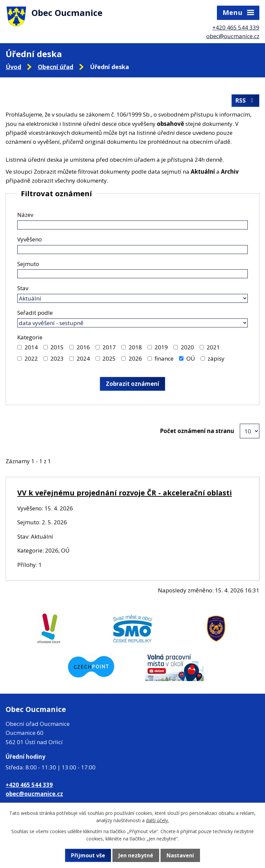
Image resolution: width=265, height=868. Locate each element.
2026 (135, 358)
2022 (31, 358)
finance (164, 358)
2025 (109, 358)
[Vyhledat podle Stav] (132, 298)
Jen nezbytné (136, 855)
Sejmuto (28, 264)
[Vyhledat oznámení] (132, 384)
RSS (245, 100)
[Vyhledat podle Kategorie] (19, 347)
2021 (213, 347)
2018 (135, 347)
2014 (31, 347)
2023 (57, 358)
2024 (83, 358)
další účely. (157, 820)
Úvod (13, 67)
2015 (57, 347)
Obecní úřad (56, 67)
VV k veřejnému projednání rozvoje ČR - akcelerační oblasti (125, 493)
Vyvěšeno (30, 239)
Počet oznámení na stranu (197, 431)
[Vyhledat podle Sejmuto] (132, 274)
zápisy (216, 358)
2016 (83, 347)
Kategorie (30, 337)
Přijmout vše (88, 855)
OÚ (191, 358)
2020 (187, 347)
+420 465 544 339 (236, 27)
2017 (109, 347)
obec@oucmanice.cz (233, 36)
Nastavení (180, 855)
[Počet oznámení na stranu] (250, 431)
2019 (161, 347)
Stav (23, 288)
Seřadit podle (35, 313)
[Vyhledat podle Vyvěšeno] (132, 250)
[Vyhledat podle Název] (132, 225)
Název (25, 215)
